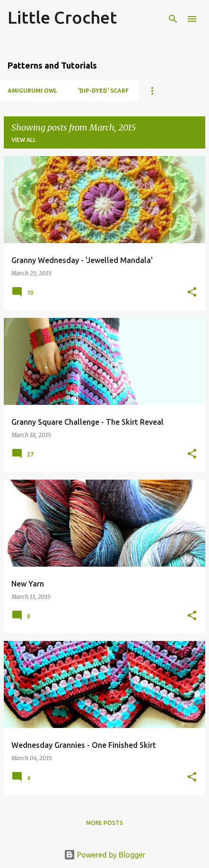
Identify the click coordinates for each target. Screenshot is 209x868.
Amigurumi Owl (32, 91)
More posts (104, 823)
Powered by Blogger (104, 855)
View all (24, 140)
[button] (192, 293)
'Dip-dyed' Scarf (103, 91)
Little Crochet (62, 17)
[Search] (173, 19)
